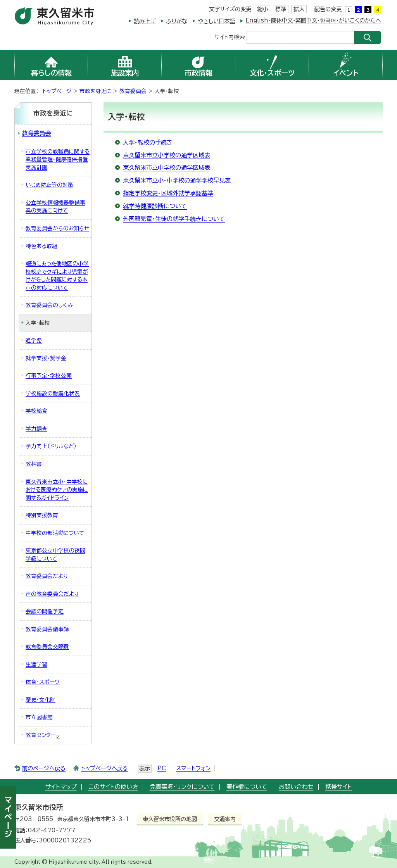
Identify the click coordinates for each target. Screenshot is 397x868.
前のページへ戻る (44, 768)
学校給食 (36, 411)
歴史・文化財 (41, 700)
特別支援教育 (42, 515)
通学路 (34, 340)
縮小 (262, 9)
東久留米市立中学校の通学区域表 (167, 168)
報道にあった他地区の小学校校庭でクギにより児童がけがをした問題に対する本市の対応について (57, 276)
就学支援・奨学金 (46, 358)
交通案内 (225, 819)
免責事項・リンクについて (182, 787)
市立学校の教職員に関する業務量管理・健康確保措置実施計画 (58, 160)
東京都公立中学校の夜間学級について (55, 555)
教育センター (43, 736)
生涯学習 (36, 664)
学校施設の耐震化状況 (53, 393)
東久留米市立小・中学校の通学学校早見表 (177, 180)
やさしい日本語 (216, 21)
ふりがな (177, 21)
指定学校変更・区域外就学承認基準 (168, 193)
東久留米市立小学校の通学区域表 (167, 155)
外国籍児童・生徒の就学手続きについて (174, 219)
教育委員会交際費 (47, 647)
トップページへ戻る (104, 768)
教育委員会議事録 (47, 629)
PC (162, 768)
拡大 (299, 9)
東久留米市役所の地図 (170, 819)
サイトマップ (61, 787)
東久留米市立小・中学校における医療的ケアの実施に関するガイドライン (57, 490)
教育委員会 (133, 91)
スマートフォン (193, 768)
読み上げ (145, 21)
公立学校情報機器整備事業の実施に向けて (55, 207)
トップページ (57, 91)
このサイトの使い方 (113, 787)
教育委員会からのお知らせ (57, 228)
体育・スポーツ (43, 682)
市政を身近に (95, 91)
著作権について (247, 787)
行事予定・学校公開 (49, 376)
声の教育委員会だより (52, 594)
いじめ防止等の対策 (49, 185)
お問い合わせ (296, 787)
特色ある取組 (41, 246)
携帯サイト (339, 787)
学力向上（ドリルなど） (51, 446)
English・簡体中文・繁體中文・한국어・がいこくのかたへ (313, 20)
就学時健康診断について (155, 206)
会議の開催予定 (45, 611)
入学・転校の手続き (148, 142)
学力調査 (36, 429)
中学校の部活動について (55, 533)
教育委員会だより (47, 576)
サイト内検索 (230, 37)
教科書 (34, 464)
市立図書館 (39, 717)
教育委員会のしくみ (49, 305)
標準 (281, 9)
